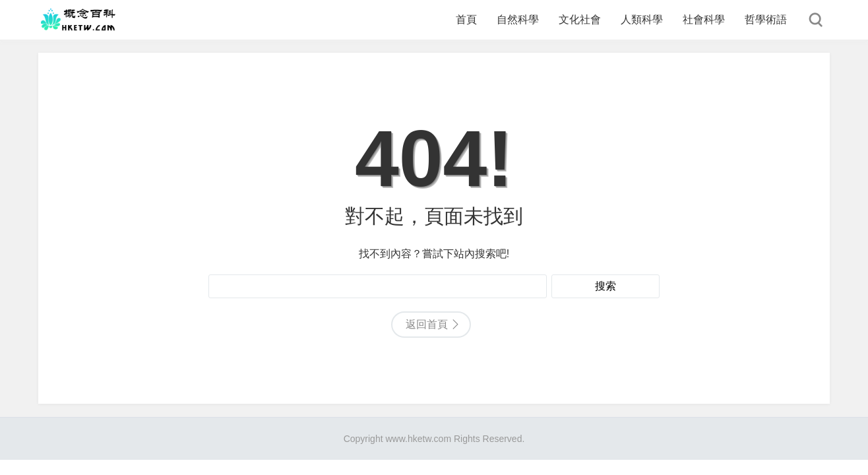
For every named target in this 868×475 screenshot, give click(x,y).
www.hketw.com (418, 439)
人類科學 (642, 19)
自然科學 (518, 19)
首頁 (466, 19)
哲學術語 (766, 19)
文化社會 (580, 19)
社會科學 (704, 19)
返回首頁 (427, 324)
